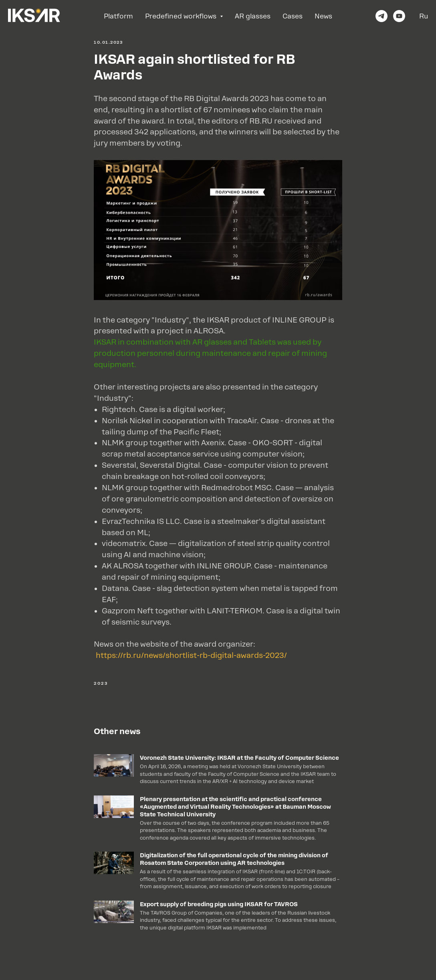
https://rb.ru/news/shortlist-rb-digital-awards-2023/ (190, 655)
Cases (293, 16)
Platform (118, 16)
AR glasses (253, 16)
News (323, 16)
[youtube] (399, 16)
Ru (424, 16)
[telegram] (381, 16)
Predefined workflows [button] (182, 16)
